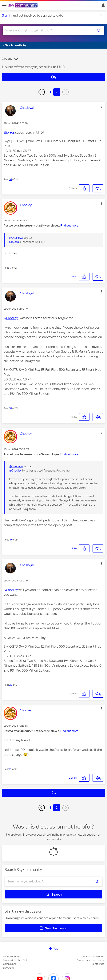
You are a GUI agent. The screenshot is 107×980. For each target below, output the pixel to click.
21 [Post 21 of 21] (10, 769)
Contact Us (98, 964)
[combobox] (48, 30)
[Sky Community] (23, 6)
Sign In (102, 6)
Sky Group (9, 968)
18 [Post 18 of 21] (11, 408)
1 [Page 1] (50, 92)
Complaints (9, 964)
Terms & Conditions (93, 956)
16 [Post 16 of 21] (11, 179)
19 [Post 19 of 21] (11, 540)
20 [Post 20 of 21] (11, 685)
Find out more (69, 226)
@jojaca (9, 132)
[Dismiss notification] (102, 16)
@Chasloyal (16, 238)
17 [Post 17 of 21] (10, 268)
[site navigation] (4, 6)
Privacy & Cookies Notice (17, 960)
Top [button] (56, 948)
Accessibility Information (90, 960)
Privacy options (12, 956)
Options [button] (7, 59)
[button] (101, 106)
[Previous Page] (42, 92)
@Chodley (11, 318)
